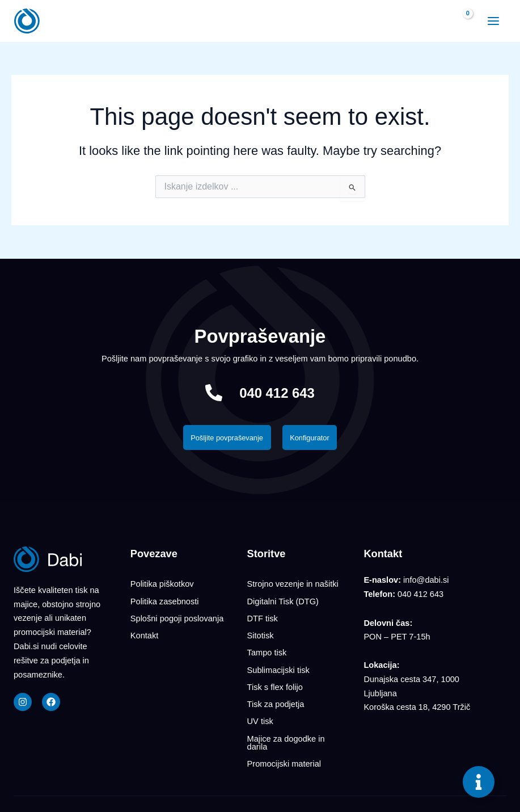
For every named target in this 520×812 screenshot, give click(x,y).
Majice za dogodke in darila (286, 725)
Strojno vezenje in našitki (293, 585)
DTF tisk (263, 615)
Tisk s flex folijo (275, 676)
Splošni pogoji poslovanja (177, 615)
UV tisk (260, 706)
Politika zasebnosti (165, 600)
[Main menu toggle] (489, 21)
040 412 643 (277, 393)
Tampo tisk (267, 645)
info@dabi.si (426, 582)
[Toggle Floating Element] (479, 782)
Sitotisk (261, 630)
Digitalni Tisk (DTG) (283, 600)
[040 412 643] (212, 393)
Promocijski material (284, 744)
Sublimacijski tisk (278, 660)
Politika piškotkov (162, 585)
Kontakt (144, 630)
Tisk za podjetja (276, 691)
